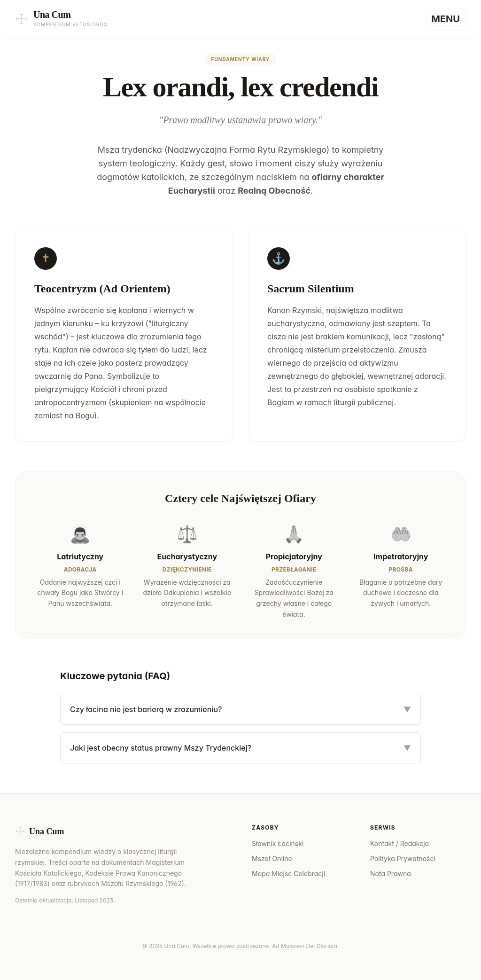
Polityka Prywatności (403, 858)
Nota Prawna (391, 874)
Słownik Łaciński (278, 843)
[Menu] (446, 19)
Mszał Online (272, 858)
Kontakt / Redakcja (400, 843)
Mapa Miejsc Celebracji (288, 874)
